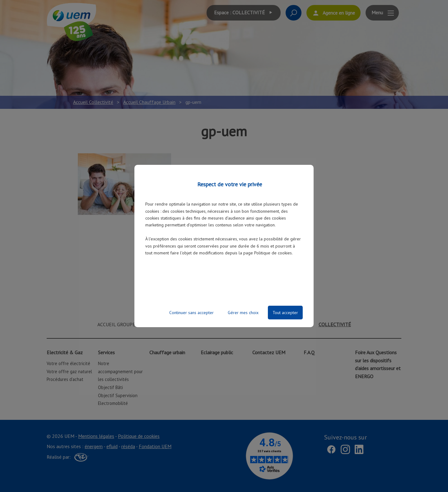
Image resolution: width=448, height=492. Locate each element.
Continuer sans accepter (191, 313)
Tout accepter (285, 313)
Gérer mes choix (243, 313)
